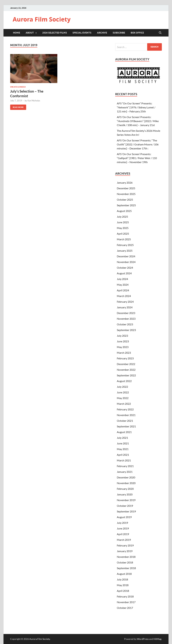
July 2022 (122, 387)
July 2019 (122, 523)
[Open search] (160, 33)
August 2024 (124, 273)
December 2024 (126, 256)
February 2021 (125, 466)
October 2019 (125, 506)
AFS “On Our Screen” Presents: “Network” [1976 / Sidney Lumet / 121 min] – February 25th (136, 107)
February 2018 (125, 596)
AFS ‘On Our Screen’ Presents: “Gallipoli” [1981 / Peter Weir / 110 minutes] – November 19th (137, 158)
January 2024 (125, 307)
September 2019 (126, 511)
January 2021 (125, 472)
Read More (17, 106)
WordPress (143, 639)
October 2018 (125, 562)
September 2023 (126, 330)
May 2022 (123, 398)
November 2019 (126, 500)
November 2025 (126, 194)
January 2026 (125, 183)
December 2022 (126, 364)
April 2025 (123, 234)
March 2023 (124, 353)
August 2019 (124, 517)
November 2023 (126, 319)
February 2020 (125, 489)
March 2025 (124, 239)
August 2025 (124, 211)
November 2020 (126, 483)
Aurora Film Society (42, 19)
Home (16, 33)
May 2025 (123, 228)
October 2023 (125, 324)
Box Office (137, 33)
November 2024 (126, 262)
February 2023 (125, 358)
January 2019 (125, 551)
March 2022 (124, 404)
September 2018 (126, 568)
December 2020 (126, 477)
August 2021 (124, 432)
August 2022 (124, 381)
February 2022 (125, 409)
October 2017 (125, 608)
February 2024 (125, 302)
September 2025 (126, 205)
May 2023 (123, 347)
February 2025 (125, 245)
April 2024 (123, 290)
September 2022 (126, 375)
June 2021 (123, 443)
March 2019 (124, 540)
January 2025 (125, 251)
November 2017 (126, 602)
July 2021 (122, 438)
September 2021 (126, 426)
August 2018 (124, 574)
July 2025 (122, 217)
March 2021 (124, 460)
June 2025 (123, 222)
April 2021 (123, 455)
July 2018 (122, 579)
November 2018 (126, 557)
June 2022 (123, 392)
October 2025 (125, 200)
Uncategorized (18, 87)
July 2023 (122, 336)
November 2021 (126, 415)
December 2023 (126, 313)
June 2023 (123, 341)
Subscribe (119, 33)
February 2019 (125, 545)
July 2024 (122, 279)
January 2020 (125, 494)
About (30, 33)
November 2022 (126, 370)
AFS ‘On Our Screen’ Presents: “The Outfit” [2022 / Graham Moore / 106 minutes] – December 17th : (138, 144)
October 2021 (125, 421)
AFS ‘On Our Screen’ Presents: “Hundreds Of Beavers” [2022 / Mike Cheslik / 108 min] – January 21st (138, 121)
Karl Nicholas (34, 101)
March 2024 (124, 296)
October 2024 (125, 268)
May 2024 (123, 285)
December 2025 (126, 188)
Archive (102, 33)
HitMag (157, 639)
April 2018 (123, 591)
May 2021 (123, 449)
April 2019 (123, 534)
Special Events (82, 33)
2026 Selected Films (55, 33)
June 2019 (123, 528)
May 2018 (123, 585)
